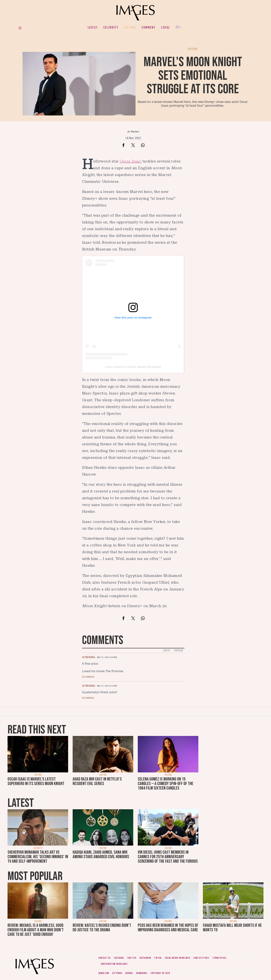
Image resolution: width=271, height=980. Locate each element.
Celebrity (111, 27)
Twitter (132, 958)
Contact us (105, 958)
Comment (148, 27)
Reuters (135, 132)
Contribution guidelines (114, 964)
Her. (179, 27)
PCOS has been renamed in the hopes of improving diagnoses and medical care (168, 928)
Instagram (145, 958)
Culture (130, 27)
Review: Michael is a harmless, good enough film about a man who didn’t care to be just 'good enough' (36, 930)
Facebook (119, 958)
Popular (179, 650)
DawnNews (142, 973)
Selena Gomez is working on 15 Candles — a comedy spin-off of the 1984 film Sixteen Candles (166, 784)
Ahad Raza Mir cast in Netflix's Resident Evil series (97, 781)
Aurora (129, 973)
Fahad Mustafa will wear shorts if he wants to (232, 928)
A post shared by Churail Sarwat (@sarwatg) (133, 367)
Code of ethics (201, 958)
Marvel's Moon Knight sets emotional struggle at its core (193, 76)
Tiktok (158, 958)
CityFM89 (117, 973)
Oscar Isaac (131, 161)
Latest (93, 27)
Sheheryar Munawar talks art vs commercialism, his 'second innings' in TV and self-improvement (38, 857)
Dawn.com (104, 973)
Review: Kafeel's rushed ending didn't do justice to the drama (102, 928)
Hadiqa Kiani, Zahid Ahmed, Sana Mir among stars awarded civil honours (101, 854)
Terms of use (219, 958)
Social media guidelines (177, 958)
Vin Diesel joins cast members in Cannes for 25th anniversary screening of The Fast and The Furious (168, 857)
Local (165, 27)
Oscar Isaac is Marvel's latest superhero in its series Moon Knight (36, 781)
